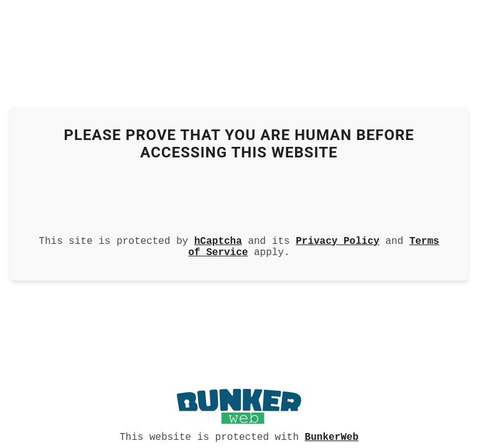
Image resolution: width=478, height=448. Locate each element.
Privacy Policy (337, 239)
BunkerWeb (332, 436)
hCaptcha (218, 239)
